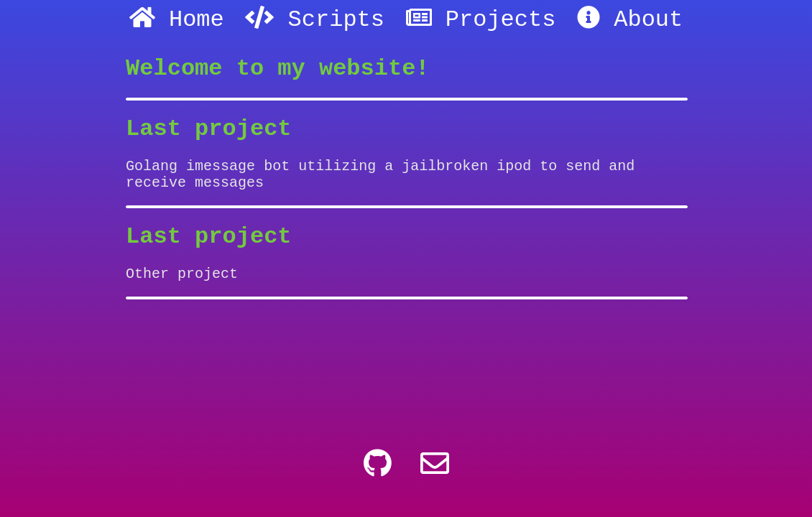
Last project (208, 139)
